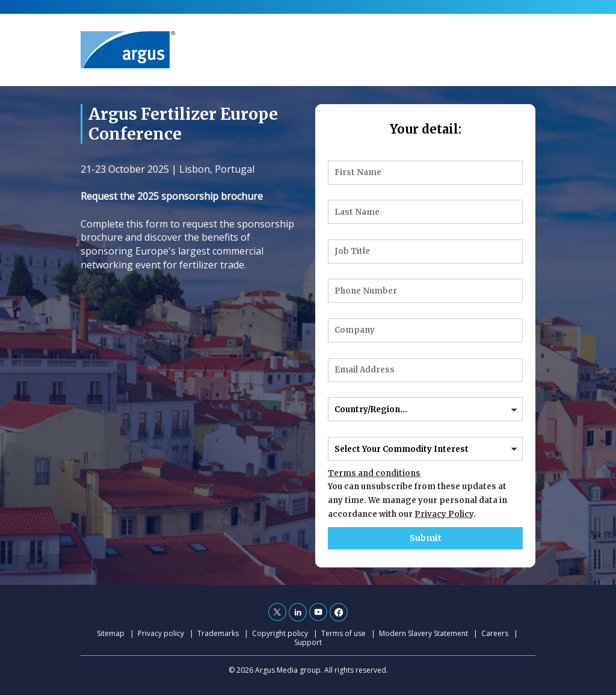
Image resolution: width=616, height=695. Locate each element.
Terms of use (343, 633)
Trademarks (218, 633)
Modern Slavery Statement (423, 633)
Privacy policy (161, 633)
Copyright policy (280, 633)
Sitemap (111, 633)
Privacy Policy (444, 514)
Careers (495, 633)
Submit (426, 538)
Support (308, 642)
